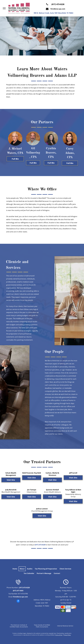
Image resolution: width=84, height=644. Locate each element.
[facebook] (18, 601)
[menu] (4, 8)
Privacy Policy (67, 635)
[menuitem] (15, 569)
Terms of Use (59, 635)
